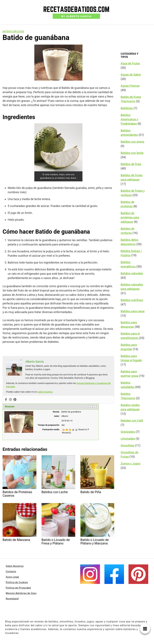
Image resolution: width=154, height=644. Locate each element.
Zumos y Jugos (130, 464)
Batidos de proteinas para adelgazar (130, 217)
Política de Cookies (17, 582)
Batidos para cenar (133, 311)
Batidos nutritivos (132, 300)
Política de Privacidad (18, 588)
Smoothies (128, 445)
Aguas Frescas (130, 86)
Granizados (128, 432)
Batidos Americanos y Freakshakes (129, 119)
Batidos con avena (132, 142)
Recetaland (12, 599)
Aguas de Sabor (131, 75)
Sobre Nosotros (15, 566)
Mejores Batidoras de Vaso (21, 593)
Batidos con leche (13, 31)
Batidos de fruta (131, 164)
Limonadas (128, 439)
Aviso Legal (12, 577)
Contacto (11, 571)
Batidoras (127, 108)
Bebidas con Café (132, 421)
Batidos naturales (132, 273)
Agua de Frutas (130, 63)
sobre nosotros (45, 392)
